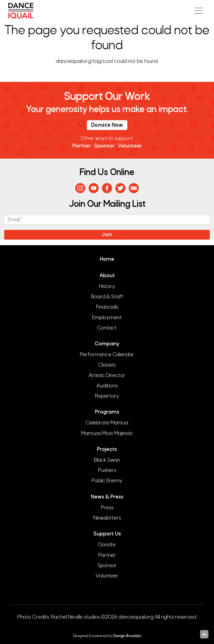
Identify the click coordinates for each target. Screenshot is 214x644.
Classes (107, 365)
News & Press (107, 497)
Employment (107, 318)
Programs (107, 412)
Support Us (107, 534)
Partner (82, 146)
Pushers (107, 470)
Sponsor (104, 146)
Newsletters (107, 518)
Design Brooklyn (127, 636)
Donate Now (107, 125)
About (107, 276)
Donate (107, 545)
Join (107, 235)
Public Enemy (107, 481)
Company (107, 344)
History (107, 286)
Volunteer (130, 146)
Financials (107, 307)
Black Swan (107, 460)
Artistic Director (107, 375)
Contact (107, 328)
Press (107, 508)
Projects (107, 450)
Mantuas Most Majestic (107, 433)
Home (107, 260)
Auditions (107, 386)
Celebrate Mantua (107, 423)
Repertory (107, 396)
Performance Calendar (107, 355)
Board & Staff (107, 297)
